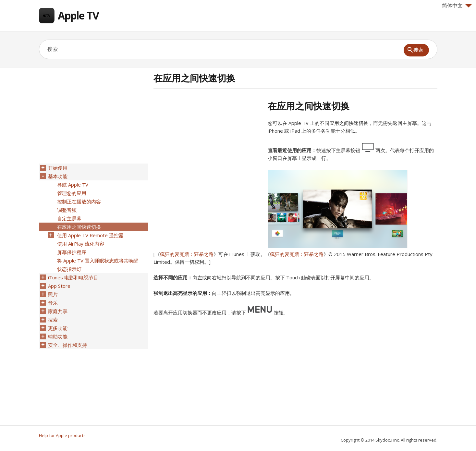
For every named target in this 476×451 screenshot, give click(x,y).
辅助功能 (58, 336)
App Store (59, 286)
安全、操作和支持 (67, 345)
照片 (53, 294)
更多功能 (58, 328)
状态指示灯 (69, 269)
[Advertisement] (208, 146)
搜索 (53, 320)
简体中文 (457, 6)
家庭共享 (58, 311)
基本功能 (58, 176)
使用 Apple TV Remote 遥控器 (90, 235)
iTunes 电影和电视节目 (73, 277)
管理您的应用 (72, 193)
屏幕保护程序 (72, 252)
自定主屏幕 (69, 218)
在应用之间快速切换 (79, 227)
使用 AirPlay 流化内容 (81, 244)
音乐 (53, 303)
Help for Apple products (62, 435)
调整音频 (67, 210)
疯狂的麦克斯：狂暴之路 (187, 254)
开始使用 (58, 168)
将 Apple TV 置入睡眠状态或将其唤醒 (98, 261)
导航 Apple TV (73, 185)
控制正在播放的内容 (79, 201)
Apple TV (78, 15)
